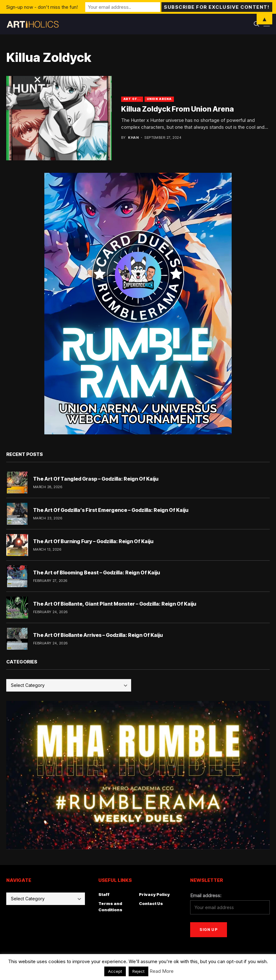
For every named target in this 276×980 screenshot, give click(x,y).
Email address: (206, 895)
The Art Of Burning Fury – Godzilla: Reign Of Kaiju (93, 541)
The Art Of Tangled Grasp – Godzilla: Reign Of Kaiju (96, 479)
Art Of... (132, 99)
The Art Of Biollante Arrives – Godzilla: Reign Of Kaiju (98, 635)
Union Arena (159, 99)
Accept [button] (115, 971)
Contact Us (151, 903)
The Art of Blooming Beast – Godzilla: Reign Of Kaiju (96, 572)
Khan (133, 138)
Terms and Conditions (110, 907)
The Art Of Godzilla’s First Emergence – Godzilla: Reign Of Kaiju (111, 510)
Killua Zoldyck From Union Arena (177, 109)
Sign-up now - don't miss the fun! (42, 7)
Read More (162, 971)
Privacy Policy (154, 894)
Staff (104, 894)
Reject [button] (138, 971)
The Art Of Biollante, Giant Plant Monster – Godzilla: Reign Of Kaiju (115, 604)
